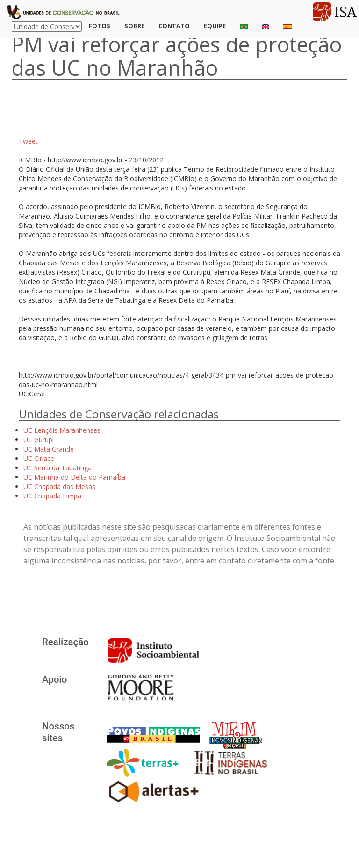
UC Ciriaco (39, 458)
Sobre (134, 26)
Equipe (215, 26)
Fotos (100, 26)
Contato (174, 26)
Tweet (28, 141)
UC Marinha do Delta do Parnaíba (74, 477)
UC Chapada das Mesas (59, 486)
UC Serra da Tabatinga (57, 468)
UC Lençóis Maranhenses (62, 430)
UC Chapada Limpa (52, 496)
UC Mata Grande (49, 449)
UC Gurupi (39, 440)
